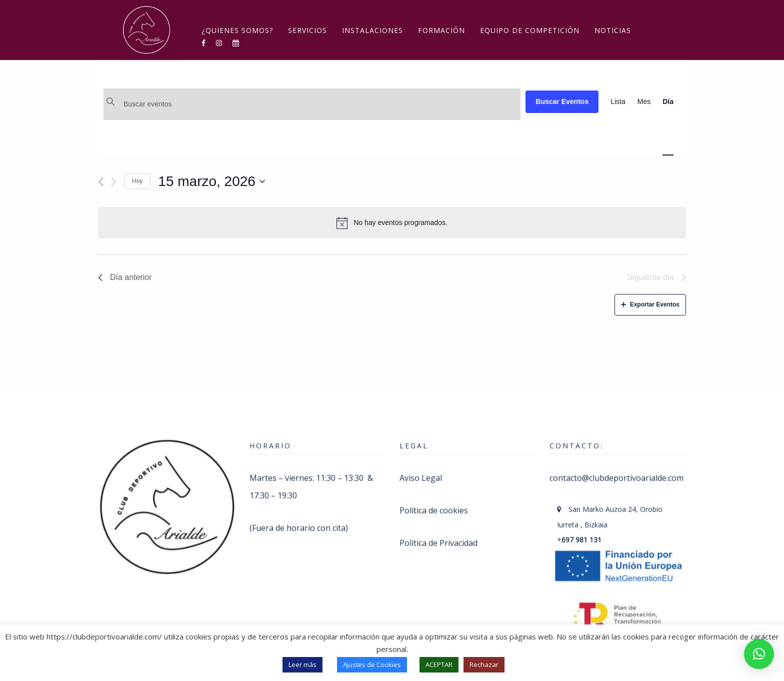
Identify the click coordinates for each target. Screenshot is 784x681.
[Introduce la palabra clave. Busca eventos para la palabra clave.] (312, 104)
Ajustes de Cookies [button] (372, 664)
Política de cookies (434, 497)
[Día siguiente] (114, 182)
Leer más (302, 664)
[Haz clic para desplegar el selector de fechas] (211, 181)
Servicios (307, 30)
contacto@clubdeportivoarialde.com (616, 465)
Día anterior (125, 277)
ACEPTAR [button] (439, 664)
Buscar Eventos (562, 101)
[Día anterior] (101, 182)
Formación (441, 30)
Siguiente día (657, 277)
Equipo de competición (530, 30)
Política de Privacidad (438, 530)
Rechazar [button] (484, 664)
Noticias (613, 30)
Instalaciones (372, 30)
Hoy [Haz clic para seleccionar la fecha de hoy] (137, 181)
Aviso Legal (421, 465)
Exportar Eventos (650, 304)
